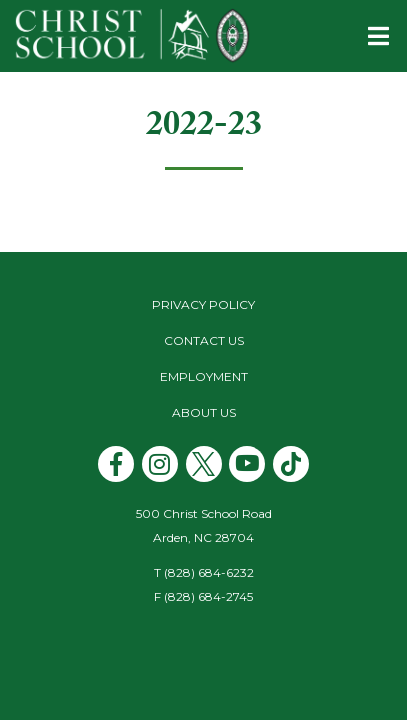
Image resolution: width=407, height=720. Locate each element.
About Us (204, 412)
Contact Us (204, 340)
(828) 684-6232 (209, 572)
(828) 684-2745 (208, 596)
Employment (204, 376)
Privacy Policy (203, 304)
